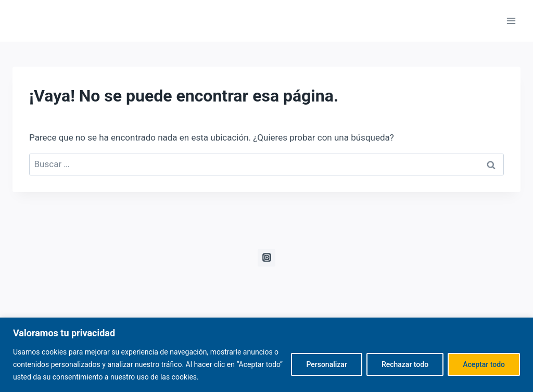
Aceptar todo (484, 364)
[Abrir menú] (511, 21)
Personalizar (326, 364)
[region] (266, 355)
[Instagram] (266, 258)
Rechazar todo (405, 364)
